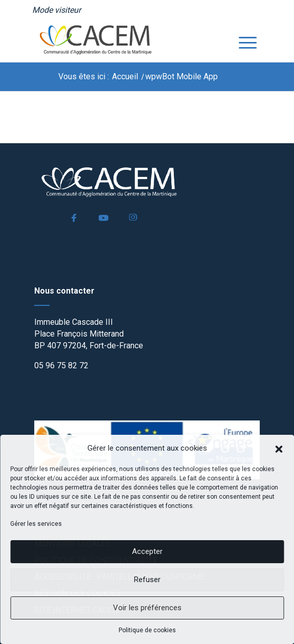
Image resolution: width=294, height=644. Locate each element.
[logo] (125, 41)
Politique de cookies (147, 630)
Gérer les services (36, 524)
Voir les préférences (147, 608)
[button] (279, 448)
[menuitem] (56, 10)
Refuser (147, 580)
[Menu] (243, 41)
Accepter (147, 551)
